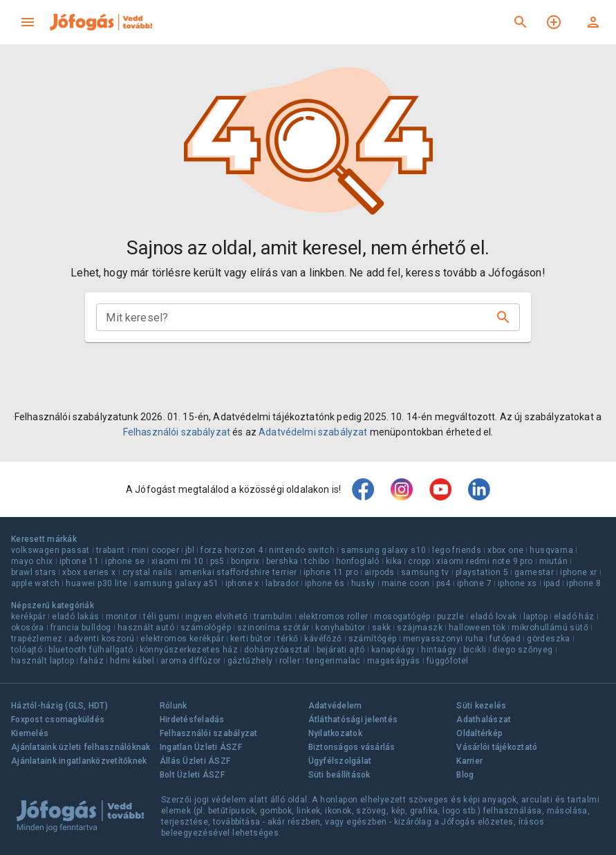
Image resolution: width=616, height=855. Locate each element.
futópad (505, 639)
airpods (380, 572)
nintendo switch (302, 550)
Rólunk (174, 706)
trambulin (273, 617)
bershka (282, 561)
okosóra (28, 628)
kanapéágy (393, 650)
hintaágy (439, 650)
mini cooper (155, 550)
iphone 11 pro (331, 572)
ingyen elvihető (216, 617)
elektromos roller (334, 617)
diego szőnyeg (522, 650)
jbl (190, 550)
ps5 (217, 561)
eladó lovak (493, 617)
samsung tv (425, 572)
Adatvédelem (335, 706)
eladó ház (574, 617)
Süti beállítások (339, 775)
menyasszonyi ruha (444, 639)
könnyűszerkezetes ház (189, 650)
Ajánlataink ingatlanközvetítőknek (79, 761)
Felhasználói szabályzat (177, 432)
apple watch (35, 583)
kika (394, 561)
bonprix (245, 561)
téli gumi (161, 617)
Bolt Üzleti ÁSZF (192, 775)
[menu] (28, 22)
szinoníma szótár (273, 628)
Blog (465, 775)
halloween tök (477, 628)
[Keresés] (521, 22)
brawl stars (34, 572)
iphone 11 (80, 561)
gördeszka (549, 639)
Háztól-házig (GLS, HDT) (59, 706)
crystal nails (148, 572)
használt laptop (43, 661)
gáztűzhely (250, 661)
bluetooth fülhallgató (91, 650)
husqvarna (551, 550)
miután (553, 561)
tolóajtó (27, 650)
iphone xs (517, 583)
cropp (419, 561)
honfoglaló (358, 561)
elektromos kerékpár (182, 639)
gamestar (534, 572)
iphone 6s (325, 583)
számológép (206, 628)
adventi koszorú (101, 639)
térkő (288, 639)
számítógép (373, 639)
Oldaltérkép (479, 733)
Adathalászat (484, 720)
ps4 (444, 583)
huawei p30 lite (96, 583)
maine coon (406, 583)
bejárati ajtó (341, 650)
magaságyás (394, 661)
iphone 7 (474, 583)
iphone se (125, 561)
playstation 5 (482, 572)
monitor (122, 617)
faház (92, 661)
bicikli (475, 650)
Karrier (469, 761)
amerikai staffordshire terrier (238, 572)
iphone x (242, 583)
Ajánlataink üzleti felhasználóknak (81, 747)
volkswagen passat (50, 550)
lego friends (457, 550)
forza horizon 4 (232, 550)
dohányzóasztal (277, 650)
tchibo (317, 561)
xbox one (505, 550)
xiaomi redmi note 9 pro (484, 561)
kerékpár (28, 617)
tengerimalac (334, 661)
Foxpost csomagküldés (58, 720)
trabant (111, 550)
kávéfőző (323, 639)
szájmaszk (420, 628)
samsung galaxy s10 (383, 550)
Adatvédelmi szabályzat (313, 432)
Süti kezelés (481, 706)
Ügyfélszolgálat (340, 761)
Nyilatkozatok (335, 733)
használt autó (146, 628)
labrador (282, 583)
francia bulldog (81, 628)
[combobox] (297, 317)
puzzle (450, 617)
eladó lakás (75, 617)
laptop (535, 617)
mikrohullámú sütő (550, 628)
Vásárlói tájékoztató (497, 747)
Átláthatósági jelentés (353, 720)
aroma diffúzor (191, 661)
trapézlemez (37, 639)
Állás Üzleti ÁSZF (195, 761)
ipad (552, 583)
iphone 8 (584, 583)
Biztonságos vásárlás (352, 747)
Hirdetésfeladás (192, 720)
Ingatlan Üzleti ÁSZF (201, 747)
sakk (382, 628)
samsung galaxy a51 (176, 583)
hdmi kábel (132, 661)
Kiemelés (30, 733)
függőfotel (448, 661)
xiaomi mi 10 (178, 561)
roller (290, 661)
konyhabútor (340, 628)
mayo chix (32, 561)
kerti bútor (251, 639)
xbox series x (89, 572)
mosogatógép (402, 617)
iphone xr (579, 572)
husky (363, 583)
